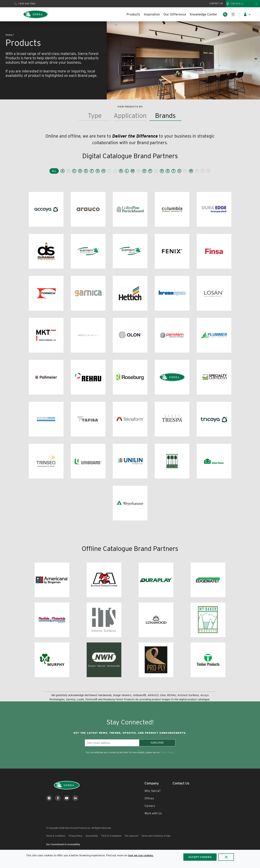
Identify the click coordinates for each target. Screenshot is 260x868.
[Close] (226, 857)
